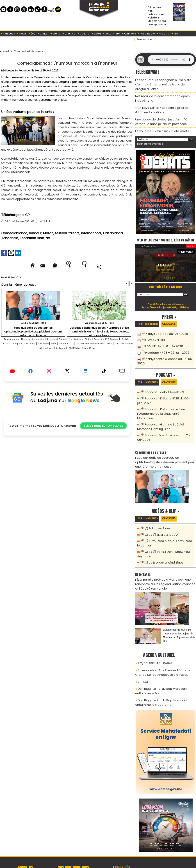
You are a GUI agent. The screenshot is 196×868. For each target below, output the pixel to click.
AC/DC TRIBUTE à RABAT (153, 641)
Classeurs (174, 320)
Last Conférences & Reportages (89, 359)
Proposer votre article (74, 847)
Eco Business (99, 351)
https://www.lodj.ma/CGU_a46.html (166, 303)
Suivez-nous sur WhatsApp (103, 442)
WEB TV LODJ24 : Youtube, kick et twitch (166, 232)
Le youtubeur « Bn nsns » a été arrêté (158, 120)
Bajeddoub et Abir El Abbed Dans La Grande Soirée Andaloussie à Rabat (163, 649)
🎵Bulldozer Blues (156, 511)
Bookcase (121, 359)
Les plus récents (149, 320)
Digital (43, 34)
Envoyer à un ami (35, 266)
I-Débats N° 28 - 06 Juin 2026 (164, 348)
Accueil (6, 51)
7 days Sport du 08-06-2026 (164, 330)
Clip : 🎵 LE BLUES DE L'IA (160, 517)
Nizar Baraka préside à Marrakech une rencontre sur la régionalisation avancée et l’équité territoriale (165, 563)
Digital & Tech (120, 351)
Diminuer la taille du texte (58, 278)
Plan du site (89, 863)
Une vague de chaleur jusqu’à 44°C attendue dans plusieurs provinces (164, 112)
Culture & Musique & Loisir (61, 355)
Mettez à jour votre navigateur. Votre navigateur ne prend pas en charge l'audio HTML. (171, 60)
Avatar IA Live (77, 364)
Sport (96, 34)
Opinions (129, 34)
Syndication (107, 863)
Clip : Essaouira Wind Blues (162, 543)
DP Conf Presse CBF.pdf (22, 221)
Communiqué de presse (35, 51)
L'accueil (8, 34)
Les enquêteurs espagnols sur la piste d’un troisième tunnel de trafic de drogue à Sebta (163, 81)
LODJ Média (57, 364)
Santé (55, 34)
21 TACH (143, 657)
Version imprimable (69, 266)
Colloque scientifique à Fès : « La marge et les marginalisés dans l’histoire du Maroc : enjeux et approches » (99, 342)
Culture (83, 34)
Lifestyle (69, 34)
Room (113, 355)
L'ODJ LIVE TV (122, 847)
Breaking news (13, 351)
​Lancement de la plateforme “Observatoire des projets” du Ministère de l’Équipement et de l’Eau (179, 613)
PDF (175, 34)
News (22, 34)
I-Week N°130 (154, 336)
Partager (90, 278)
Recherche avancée (148, 133)
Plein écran (187, 247)
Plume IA (32, 351)
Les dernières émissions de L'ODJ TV (39, 359)
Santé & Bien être (14, 355)
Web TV (163, 34)
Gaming (82, 351)
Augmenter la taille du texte (110, 266)
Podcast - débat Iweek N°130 (164, 387)
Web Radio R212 (171, 848)
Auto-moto (111, 34)
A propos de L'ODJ (25, 847)
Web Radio (146, 34)
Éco (32, 34)
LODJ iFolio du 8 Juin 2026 (162, 342)
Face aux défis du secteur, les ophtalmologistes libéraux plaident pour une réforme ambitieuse (33, 341)
